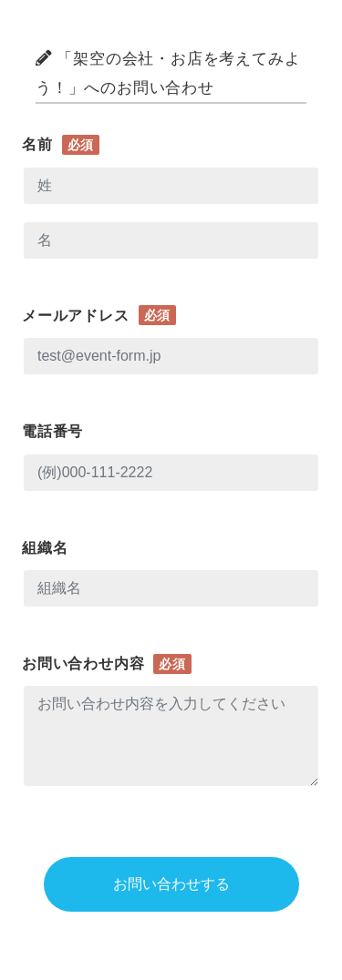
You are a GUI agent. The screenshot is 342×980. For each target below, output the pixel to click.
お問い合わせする (171, 884)
